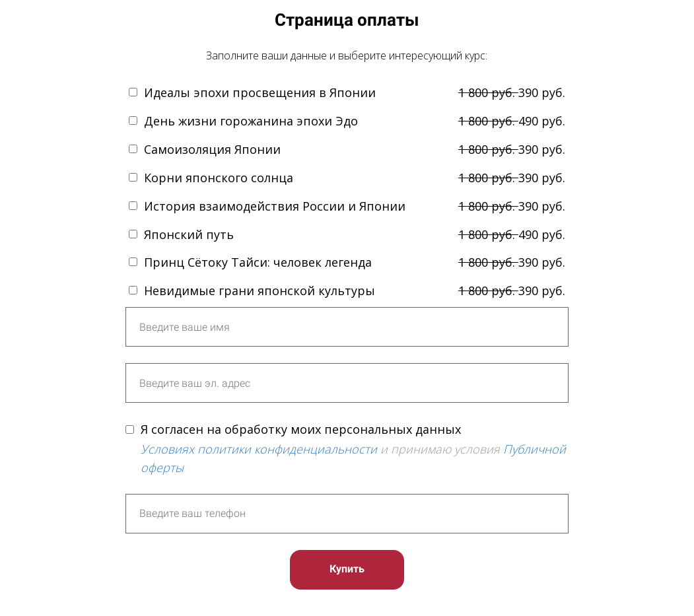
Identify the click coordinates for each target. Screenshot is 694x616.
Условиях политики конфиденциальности (259, 449)
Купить (347, 569)
